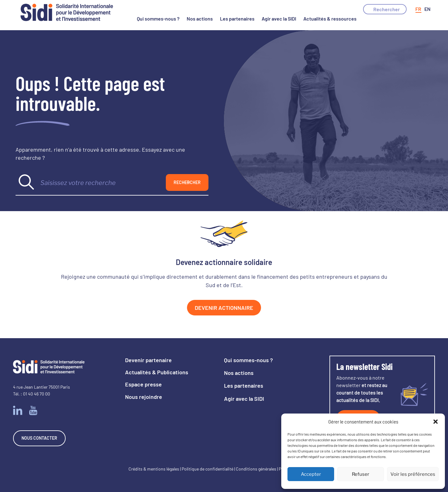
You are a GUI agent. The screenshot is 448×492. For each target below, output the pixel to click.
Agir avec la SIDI (279, 19)
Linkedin (18, 410)
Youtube (33, 410)
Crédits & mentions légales (154, 469)
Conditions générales (256, 469)
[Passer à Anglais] (427, 9)
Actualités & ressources (330, 19)
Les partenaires (237, 19)
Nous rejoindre (144, 397)
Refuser (361, 474)
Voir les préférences (413, 474)
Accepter (311, 474)
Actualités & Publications (157, 372)
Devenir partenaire (148, 360)
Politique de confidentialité (208, 469)
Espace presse (143, 384)
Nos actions (200, 19)
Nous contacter (39, 438)
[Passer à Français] (418, 9)
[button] (436, 422)
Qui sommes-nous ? (158, 19)
